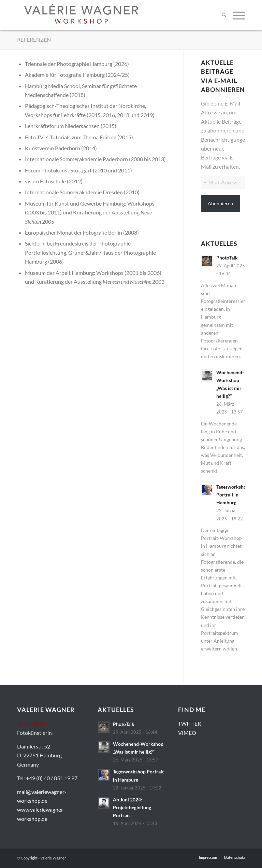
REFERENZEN (34, 39)
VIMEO (187, 733)
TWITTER (190, 723)
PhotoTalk (227, 258)
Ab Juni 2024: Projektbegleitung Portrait (132, 808)
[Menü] (237, 15)
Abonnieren (220, 203)
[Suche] (224, 15)
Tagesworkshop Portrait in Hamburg (233, 495)
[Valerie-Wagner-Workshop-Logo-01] (81, 15)
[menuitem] (224, 15)
